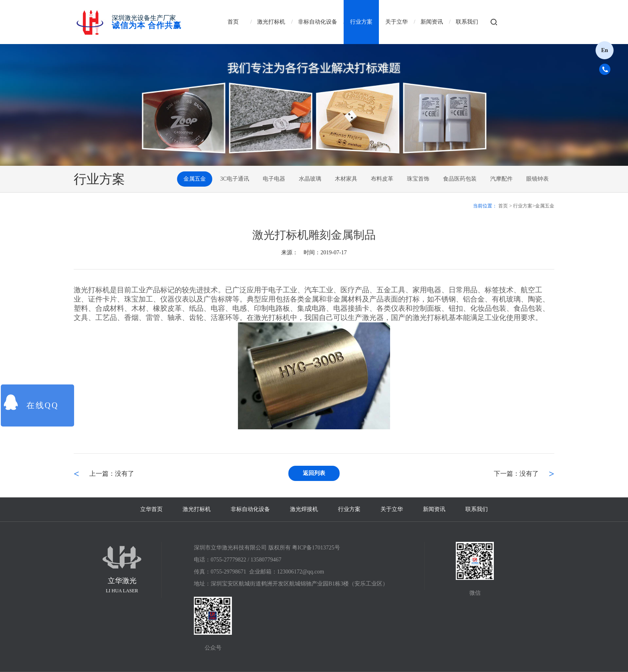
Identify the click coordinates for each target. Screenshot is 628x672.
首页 (233, 22)
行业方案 (361, 22)
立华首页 (151, 509)
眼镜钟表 (537, 179)
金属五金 (195, 179)
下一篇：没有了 (516, 474)
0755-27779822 (228, 560)
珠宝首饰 (418, 179)
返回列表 (314, 473)
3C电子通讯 (235, 179)
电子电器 (274, 179)
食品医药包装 (460, 179)
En (605, 50)
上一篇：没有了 (112, 474)
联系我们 (467, 22)
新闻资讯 (432, 22)
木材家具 (346, 179)
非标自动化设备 (318, 22)
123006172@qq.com (301, 572)
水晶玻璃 (310, 179)
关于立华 (397, 22)
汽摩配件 (501, 179)
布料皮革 (382, 179)
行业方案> (524, 206)
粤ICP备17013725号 (316, 548)
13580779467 (266, 560)
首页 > (505, 206)
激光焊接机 (304, 509)
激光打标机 (271, 22)
